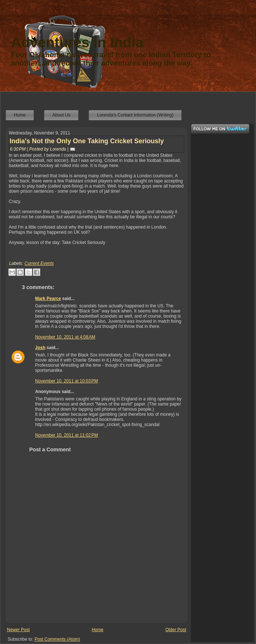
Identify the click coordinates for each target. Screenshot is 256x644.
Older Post (176, 630)
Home (98, 630)
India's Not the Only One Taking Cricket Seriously (87, 141)
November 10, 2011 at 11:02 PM (67, 435)
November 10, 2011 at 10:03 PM (67, 381)
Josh (40, 348)
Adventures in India (77, 42)
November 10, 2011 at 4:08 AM (65, 337)
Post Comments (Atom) (57, 639)
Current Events (39, 263)
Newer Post (18, 630)
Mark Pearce (48, 299)
